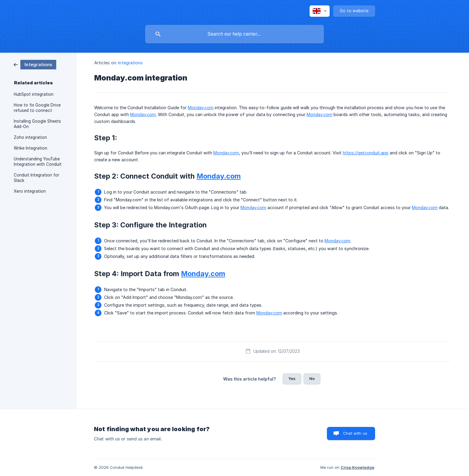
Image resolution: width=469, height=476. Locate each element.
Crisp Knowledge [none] (357, 467)
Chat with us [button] (355, 433)
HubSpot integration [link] (34, 94)
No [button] (312, 378)
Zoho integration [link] (30, 137)
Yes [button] (292, 378)
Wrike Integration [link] (31, 148)
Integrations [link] (130, 63)
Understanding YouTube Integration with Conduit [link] (38, 162)
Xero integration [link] (30, 191)
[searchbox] (234, 34)
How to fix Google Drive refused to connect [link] (37, 108)
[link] (35, 64)
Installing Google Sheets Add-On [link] (37, 124)
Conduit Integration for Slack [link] (36, 178)
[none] (320, 11)
